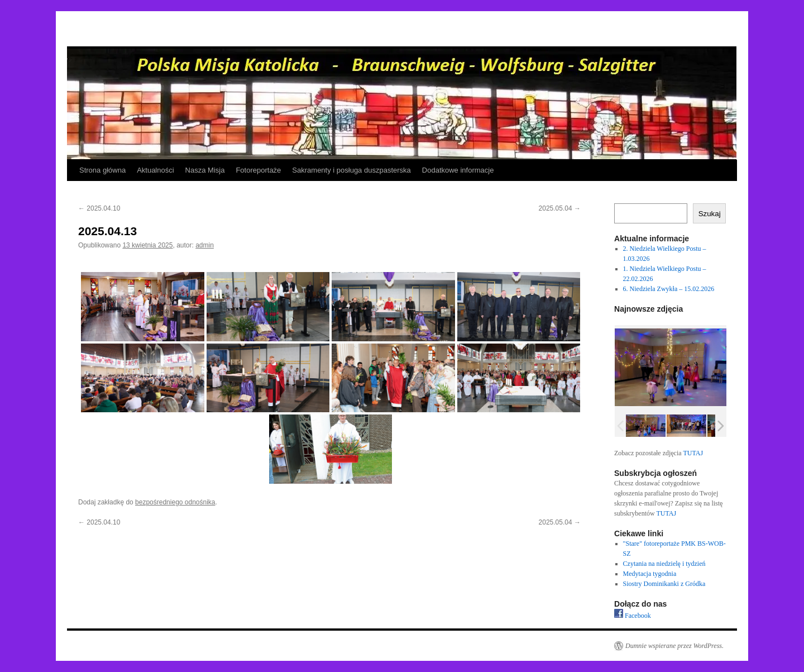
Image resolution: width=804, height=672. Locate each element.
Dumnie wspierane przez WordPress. (674, 646)
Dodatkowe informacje (458, 170)
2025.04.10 (99, 208)
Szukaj (710, 214)
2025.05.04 (560, 208)
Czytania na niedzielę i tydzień (664, 564)
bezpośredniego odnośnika (175, 502)
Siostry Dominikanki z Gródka (664, 584)
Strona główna (102, 170)
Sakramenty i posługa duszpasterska (351, 170)
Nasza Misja (205, 170)
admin (205, 245)
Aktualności (155, 170)
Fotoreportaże (258, 170)
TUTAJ (693, 453)
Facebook (633, 616)
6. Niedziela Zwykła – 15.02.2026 (669, 289)
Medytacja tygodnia (650, 574)
